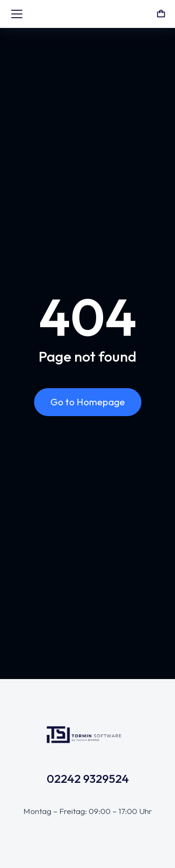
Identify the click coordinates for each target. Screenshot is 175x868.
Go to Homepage (88, 402)
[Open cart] (161, 14)
